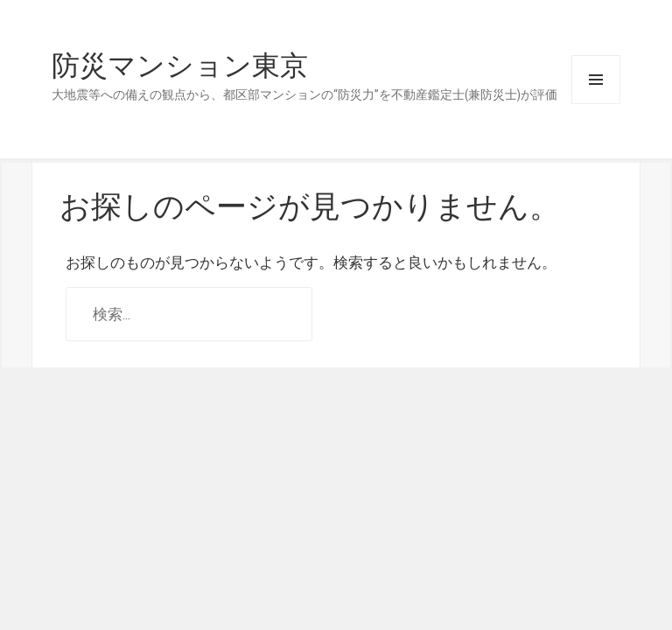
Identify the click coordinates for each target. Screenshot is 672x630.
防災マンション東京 (180, 66)
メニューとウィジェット (596, 80)
